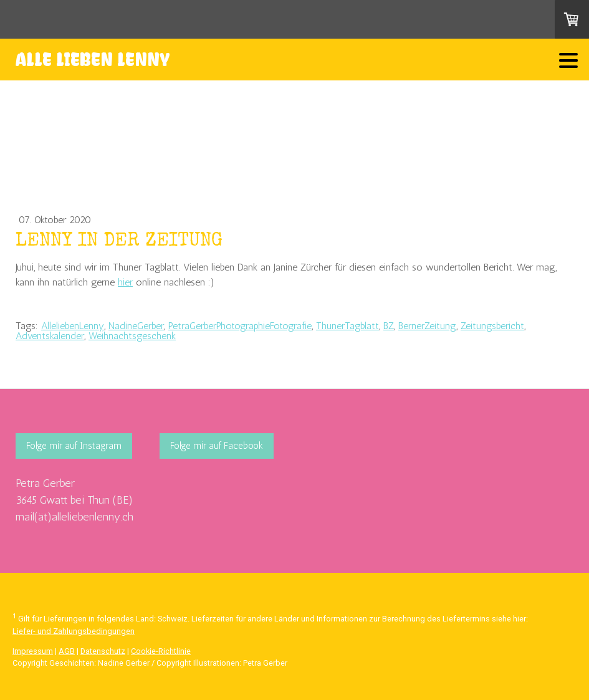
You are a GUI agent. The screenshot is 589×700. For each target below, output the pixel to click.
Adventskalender (50, 336)
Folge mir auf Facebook (217, 446)
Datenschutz (103, 651)
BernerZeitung (427, 326)
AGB (67, 651)
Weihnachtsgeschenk (132, 336)
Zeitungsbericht (492, 326)
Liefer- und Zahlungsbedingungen (74, 631)
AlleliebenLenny (73, 326)
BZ (389, 326)
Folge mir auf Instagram (74, 446)
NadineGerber (136, 326)
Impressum (33, 651)
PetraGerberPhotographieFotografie (240, 326)
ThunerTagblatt (347, 326)
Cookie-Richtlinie (161, 651)
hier (125, 282)
